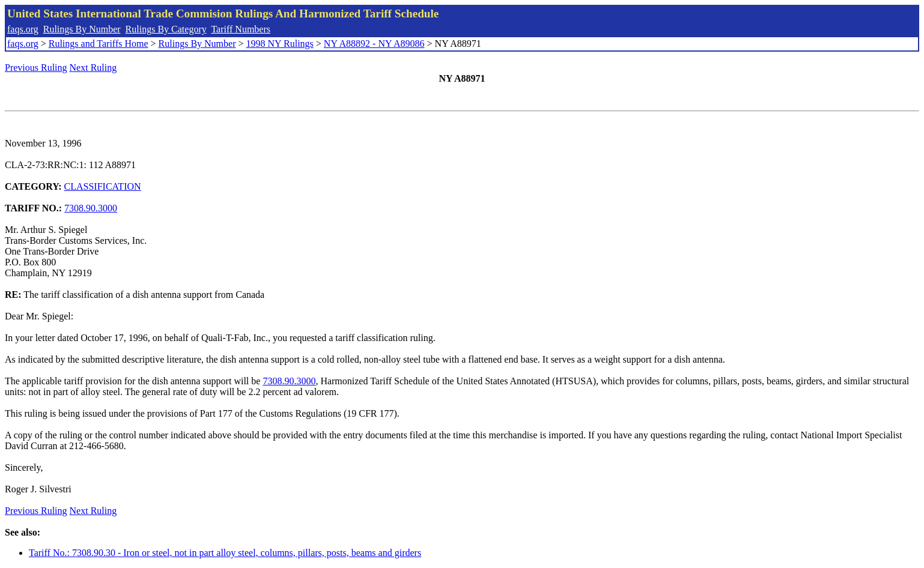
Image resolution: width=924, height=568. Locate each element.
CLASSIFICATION (103, 186)
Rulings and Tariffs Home (99, 44)
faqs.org (23, 29)
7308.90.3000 (91, 208)
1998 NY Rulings (280, 44)
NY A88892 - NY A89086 (374, 44)
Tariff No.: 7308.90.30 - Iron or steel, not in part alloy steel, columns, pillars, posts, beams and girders (225, 553)
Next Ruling (93, 68)
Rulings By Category (166, 29)
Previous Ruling (36, 68)
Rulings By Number (82, 29)
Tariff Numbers (241, 29)
